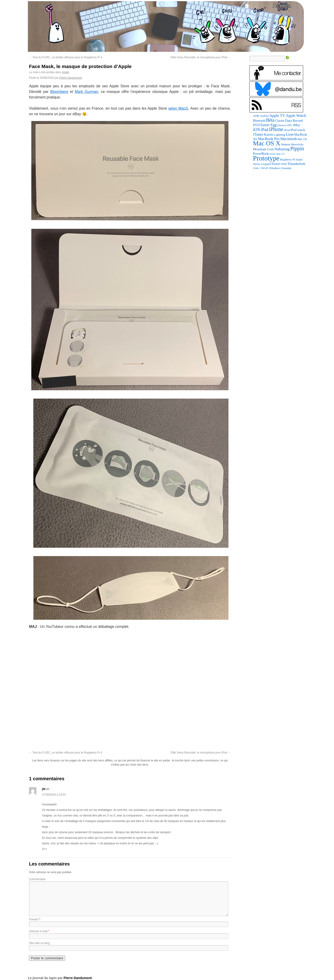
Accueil (282, 5)
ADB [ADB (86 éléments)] (256, 116)
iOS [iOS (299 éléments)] (257, 129)
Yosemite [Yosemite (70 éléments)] (286, 168)
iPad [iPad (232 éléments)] (264, 130)
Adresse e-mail (38, 931)
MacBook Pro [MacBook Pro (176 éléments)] (269, 139)
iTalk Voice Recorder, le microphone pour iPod (201, 57)
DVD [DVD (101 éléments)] (256, 125)
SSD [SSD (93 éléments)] (284, 164)
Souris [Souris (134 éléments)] (276, 164)
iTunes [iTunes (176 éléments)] (258, 134)
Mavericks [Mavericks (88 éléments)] (297, 144)
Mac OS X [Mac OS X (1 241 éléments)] (267, 143)
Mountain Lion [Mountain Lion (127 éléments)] (263, 149)
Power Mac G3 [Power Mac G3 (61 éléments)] (277, 154)
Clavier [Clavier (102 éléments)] (280, 121)
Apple (65, 72)
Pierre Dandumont (71, 78)
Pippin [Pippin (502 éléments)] (297, 149)
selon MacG (178, 108)
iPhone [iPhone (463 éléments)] (276, 129)
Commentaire (37, 879)
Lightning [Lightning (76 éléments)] (280, 135)
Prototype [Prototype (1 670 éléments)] (266, 158)
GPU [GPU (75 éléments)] (289, 125)
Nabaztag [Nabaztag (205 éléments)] (282, 149)
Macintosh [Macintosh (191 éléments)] (289, 139)
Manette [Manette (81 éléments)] (286, 144)
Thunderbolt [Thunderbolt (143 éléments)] (296, 164)
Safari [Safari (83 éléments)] (299, 160)
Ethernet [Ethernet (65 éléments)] (282, 125)
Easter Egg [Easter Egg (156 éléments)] (269, 125)
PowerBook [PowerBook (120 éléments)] (261, 154)
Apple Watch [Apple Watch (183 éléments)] (296, 116)
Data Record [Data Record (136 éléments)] (294, 120)
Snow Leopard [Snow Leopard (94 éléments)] (262, 164)
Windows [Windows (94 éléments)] (275, 168)
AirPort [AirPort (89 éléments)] (264, 116)
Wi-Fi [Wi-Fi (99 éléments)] (265, 168)
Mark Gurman (86, 92)
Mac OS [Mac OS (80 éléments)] (302, 139)
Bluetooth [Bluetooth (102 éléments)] (259, 121)
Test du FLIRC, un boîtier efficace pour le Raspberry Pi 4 (66, 57)
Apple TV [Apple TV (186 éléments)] (277, 116)
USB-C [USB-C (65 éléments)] (257, 168)
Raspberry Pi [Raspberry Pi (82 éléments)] (288, 160)
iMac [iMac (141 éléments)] (297, 125)
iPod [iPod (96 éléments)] (287, 130)
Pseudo (34, 919)
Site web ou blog (39, 943)
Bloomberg (59, 92)
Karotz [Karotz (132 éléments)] (269, 134)
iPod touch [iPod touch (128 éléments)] (298, 130)
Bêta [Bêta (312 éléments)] (270, 120)
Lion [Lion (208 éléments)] (290, 134)
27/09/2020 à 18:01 (54, 795)
